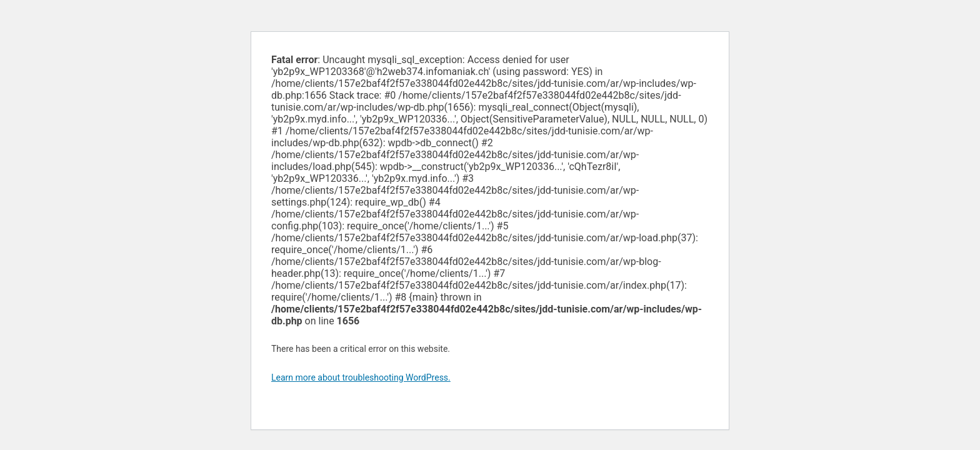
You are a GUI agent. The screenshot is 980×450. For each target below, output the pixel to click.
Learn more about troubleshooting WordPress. (361, 377)
